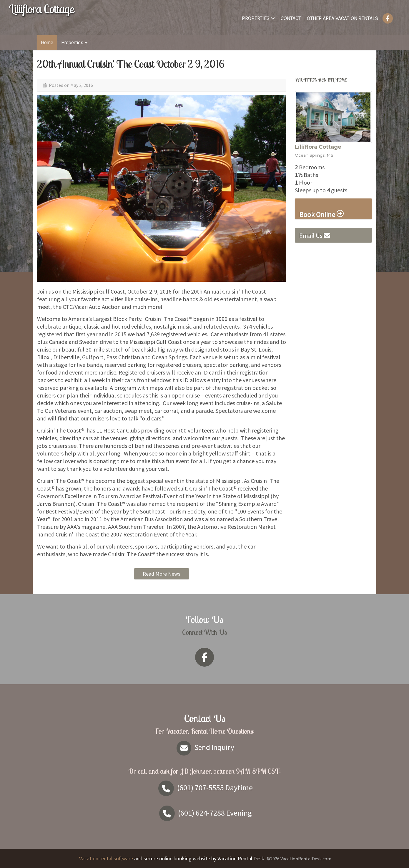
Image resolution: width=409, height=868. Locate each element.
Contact (291, 18)
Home (47, 43)
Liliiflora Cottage (41, 9)
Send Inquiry (205, 747)
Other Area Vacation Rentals (343, 18)
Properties (258, 18)
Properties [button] (74, 43)
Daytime (204, 787)
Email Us (315, 236)
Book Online (321, 214)
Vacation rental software (106, 858)
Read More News (162, 574)
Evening (204, 813)
